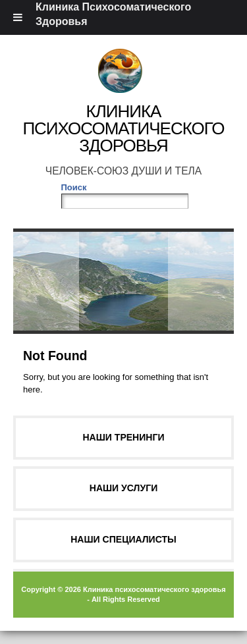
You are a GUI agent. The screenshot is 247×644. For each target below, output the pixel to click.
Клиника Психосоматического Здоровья (123, 128)
